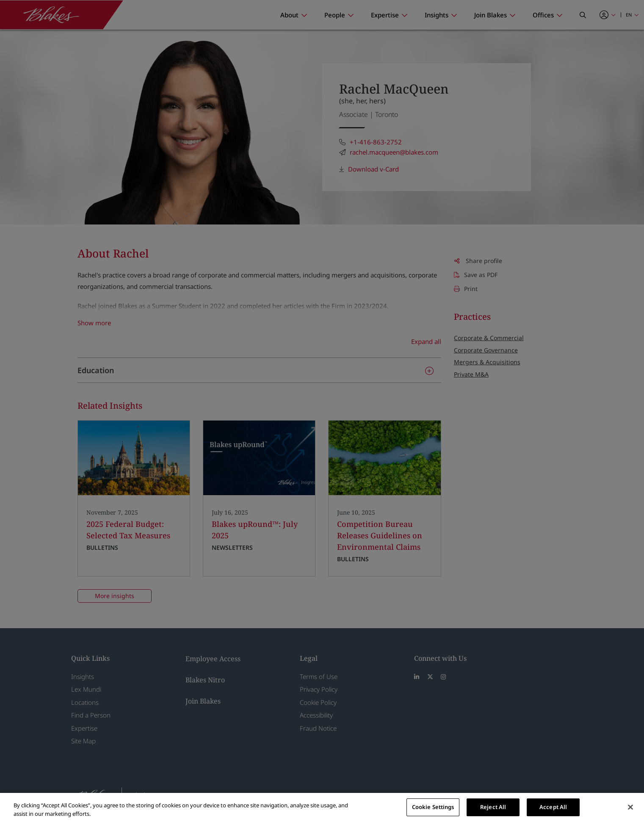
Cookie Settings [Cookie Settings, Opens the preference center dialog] (433, 807)
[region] (322, 808)
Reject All (493, 807)
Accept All (553, 807)
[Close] (630, 807)
